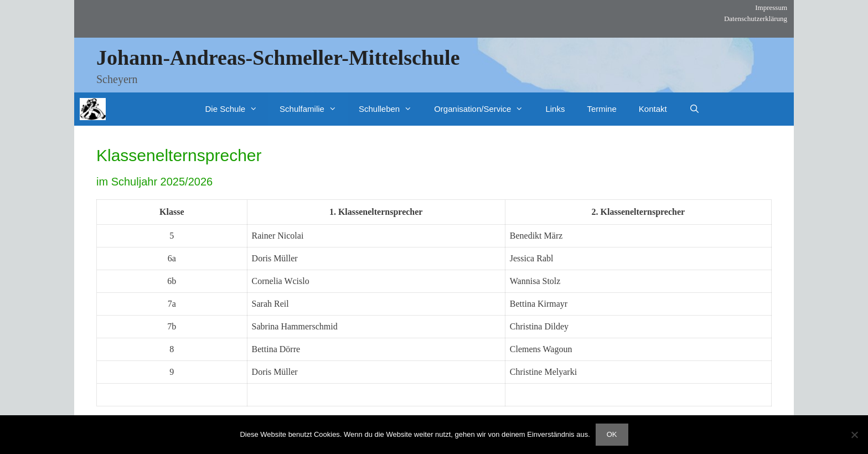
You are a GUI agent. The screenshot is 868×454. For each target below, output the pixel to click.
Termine (601, 109)
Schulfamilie (314, 109)
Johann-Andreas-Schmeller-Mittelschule (278, 58)
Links (555, 109)
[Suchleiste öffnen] (694, 109)
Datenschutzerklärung (756, 19)
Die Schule (237, 109)
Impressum (771, 7)
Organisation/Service (484, 109)
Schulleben (391, 109)
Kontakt (653, 109)
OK (612, 434)
